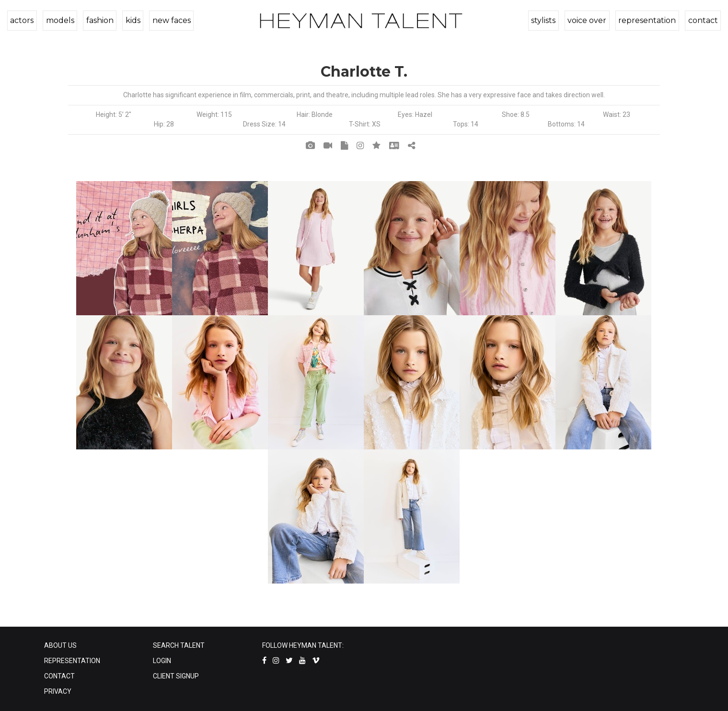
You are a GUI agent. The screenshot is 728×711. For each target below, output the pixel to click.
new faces (167, 20)
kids (130, 20)
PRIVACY (58, 691)
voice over (589, 20)
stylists (547, 20)
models (59, 20)
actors (22, 20)
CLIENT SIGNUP (176, 676)
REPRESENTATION (72, 661)
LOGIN (162, 661)
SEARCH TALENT (179, 645)
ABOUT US (60, 645)
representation (648, 20)
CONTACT (59, 676)
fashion (98, 20)
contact (703, 20)
